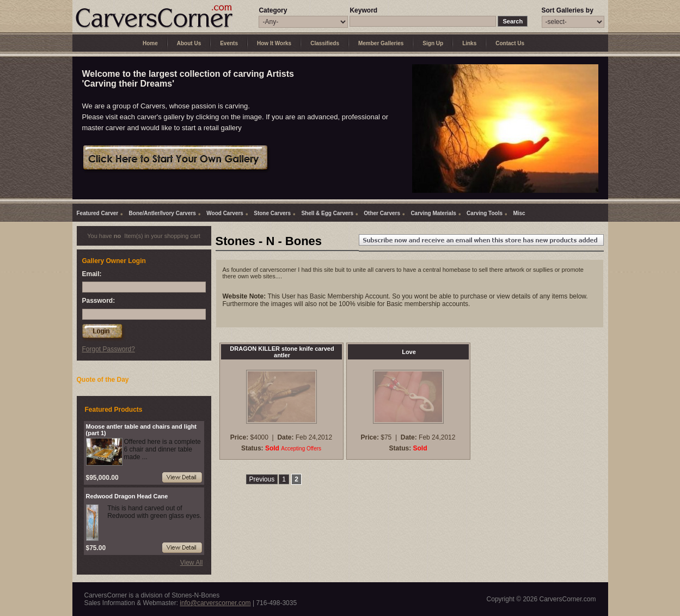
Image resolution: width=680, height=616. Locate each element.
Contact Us (510, 43)
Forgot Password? (109, 349)
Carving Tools (485, 213)
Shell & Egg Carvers (327, 213)
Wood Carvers (225, 213)
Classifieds (325, 43)
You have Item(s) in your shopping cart (144, 236)
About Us (189, 43)
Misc (519, 213)
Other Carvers (382, 213)
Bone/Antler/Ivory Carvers (163, 213)
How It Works (274, 43)
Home (150, 43)
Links (469, 43)
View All (192, 563)
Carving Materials (433, 213)
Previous (262, 479)
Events (229, 43)
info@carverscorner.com (215, 603)
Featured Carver (98, 213)
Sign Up (433, 43)
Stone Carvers (272, 213)
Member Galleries (381, 43)
